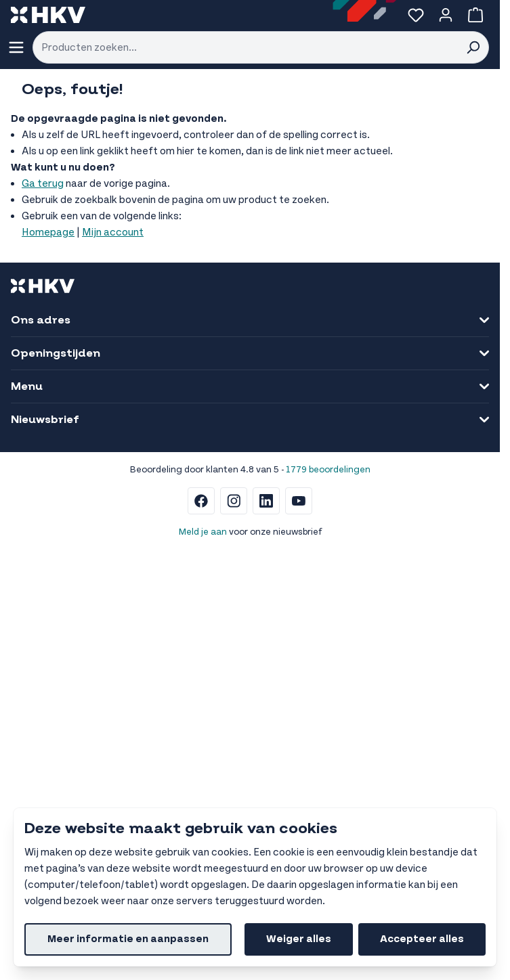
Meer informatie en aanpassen (128, 939)
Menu (250, 386)
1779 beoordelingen (328, 470)
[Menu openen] (16, 47)
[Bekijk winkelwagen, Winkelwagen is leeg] (475, 15)
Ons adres (250, 320)
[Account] (446, 15)
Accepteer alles (422, 939)
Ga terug (43, 184)
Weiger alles (299, 939)
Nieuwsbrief (250, 420)
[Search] (473, 47)
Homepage (48, 232)
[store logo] (48, 15)
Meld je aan (203, 532)
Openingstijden (250, 353)
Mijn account (113, 232)
